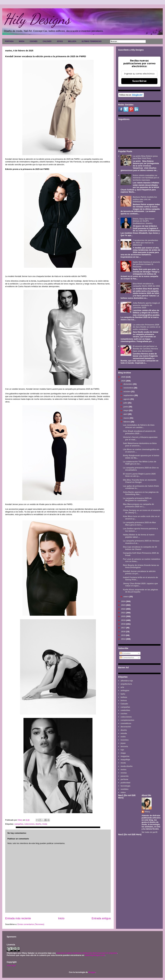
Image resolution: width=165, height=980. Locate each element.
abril (126, 414)
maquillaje (125, 760)
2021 (124, 613)
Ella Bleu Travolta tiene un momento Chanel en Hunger (140, 481)
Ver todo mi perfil (150, 832)
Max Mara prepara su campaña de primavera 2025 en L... (138, 505)
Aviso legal (11, 965)
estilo (123, 737)
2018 (124, 624)
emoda (124, 733)
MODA (22, 41)
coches (124, 714)
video (123, 792)
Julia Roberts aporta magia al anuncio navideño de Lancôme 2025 (146, 305)
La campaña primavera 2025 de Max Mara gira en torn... (139, 524)
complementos (127, 720)
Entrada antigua (101, 918)
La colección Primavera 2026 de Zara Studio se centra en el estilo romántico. (146, 327)
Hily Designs (37, 19)
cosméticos (126, 723)
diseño (38, 824)
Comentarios (127, 658)
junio (126, 407)
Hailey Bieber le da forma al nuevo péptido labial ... (139, 536)
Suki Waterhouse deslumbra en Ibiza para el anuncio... (140, 444)
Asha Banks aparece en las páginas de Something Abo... (141, 493)
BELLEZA (72, 41)
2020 (124, 616)
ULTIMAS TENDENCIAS (92, 41)
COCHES (34, 41)
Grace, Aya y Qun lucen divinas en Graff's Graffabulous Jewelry (144, 221)
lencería (124, 746)
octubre (127, 391)
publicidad (125, 783)
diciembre (128, 384)
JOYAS (60, 41)
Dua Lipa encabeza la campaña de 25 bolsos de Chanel (140, 548)
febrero (127, 422)
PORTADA (9, 41)
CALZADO (47, 41)
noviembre (129, 388)
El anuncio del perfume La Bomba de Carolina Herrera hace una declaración (145, 349)
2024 (124, 601)
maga (123, 753)
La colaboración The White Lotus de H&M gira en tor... (140, 463)
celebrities (125, 710)
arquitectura (126, 684)
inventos (124, 740)
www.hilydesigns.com (95, 955)
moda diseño (126, 766)
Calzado (124, 704)
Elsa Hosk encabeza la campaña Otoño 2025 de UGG (146, 285)
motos (123, 769)
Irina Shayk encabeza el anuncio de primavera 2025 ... (139, 432)
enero (126, 597)
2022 (124, 609)
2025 (124, 381)
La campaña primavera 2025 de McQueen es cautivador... (137, 499)
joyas (123, 743)
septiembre (129, 395)
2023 (124, 605)
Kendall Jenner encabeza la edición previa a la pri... (139, 572)
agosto (127, 399)
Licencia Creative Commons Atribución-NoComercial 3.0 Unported (87, 953)
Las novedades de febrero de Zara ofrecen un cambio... (139, 426)
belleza (124, 697)
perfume (124, 779)
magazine (125, 756)
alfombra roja (127, 681)
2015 (124, 635)
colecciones (29, 824)
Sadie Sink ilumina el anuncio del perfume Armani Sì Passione (146, 264)
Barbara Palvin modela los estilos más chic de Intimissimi (145, 199)
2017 (124, 628)
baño (123, 694)
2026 (124, 377)
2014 (124, 639)
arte (122, 687)
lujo (122, 750)
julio (126, 403)
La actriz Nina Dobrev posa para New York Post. (145, 157)
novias (124, 773)
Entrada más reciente (18, 918)
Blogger (92, 972)
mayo (126, 410)
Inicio (61, 918)
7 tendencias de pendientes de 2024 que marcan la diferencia (145, 243)
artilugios (125, 690)
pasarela (124, 776)
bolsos (124, 700)
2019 (124, 620)
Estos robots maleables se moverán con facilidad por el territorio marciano (146, 178)
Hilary (147, 812)
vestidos (124, 789)
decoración (126, 727)
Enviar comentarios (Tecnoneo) (31, 924)
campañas (19, 824)
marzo (127, 418)
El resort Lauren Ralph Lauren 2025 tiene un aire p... (139, 475)
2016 (124, 632)
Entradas (125, 653)
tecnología (125, 786)
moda (45, 824)
